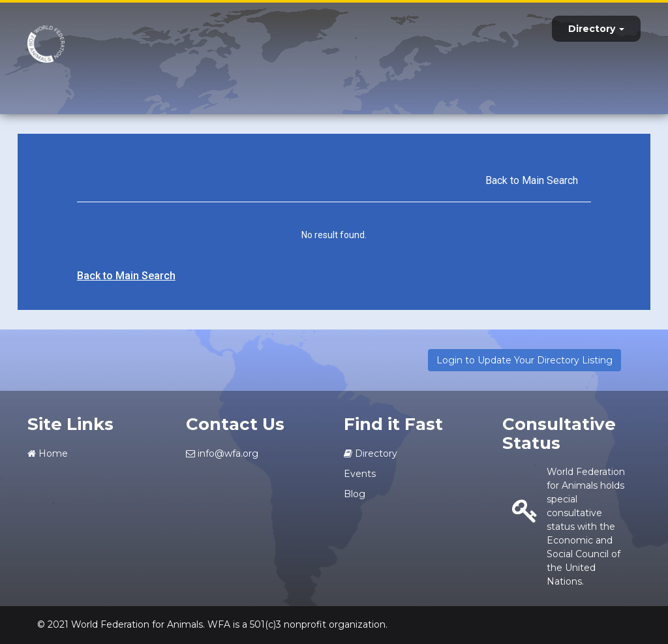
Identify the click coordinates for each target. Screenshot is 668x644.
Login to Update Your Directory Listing (524, 360)
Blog (355, 494)
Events (360, 474)
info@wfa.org (222, 453)
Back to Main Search (532, 180)
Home (48, 453)
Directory (596, 29)
